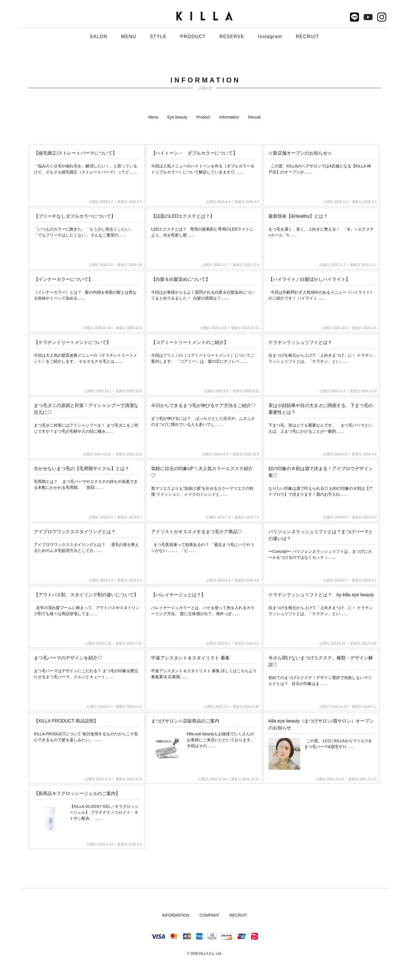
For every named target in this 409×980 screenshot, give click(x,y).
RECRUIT (308, 37)
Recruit (254, 117)
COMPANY (209, 915)
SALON (99, 37)
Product (203, 117)
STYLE (158, 37)
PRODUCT (193, 37)
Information (229, 117)
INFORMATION (176, 915)
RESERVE (232, 37)
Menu (153, 117)
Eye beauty (177, 117)
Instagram (270, 37)
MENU (129, 37)
